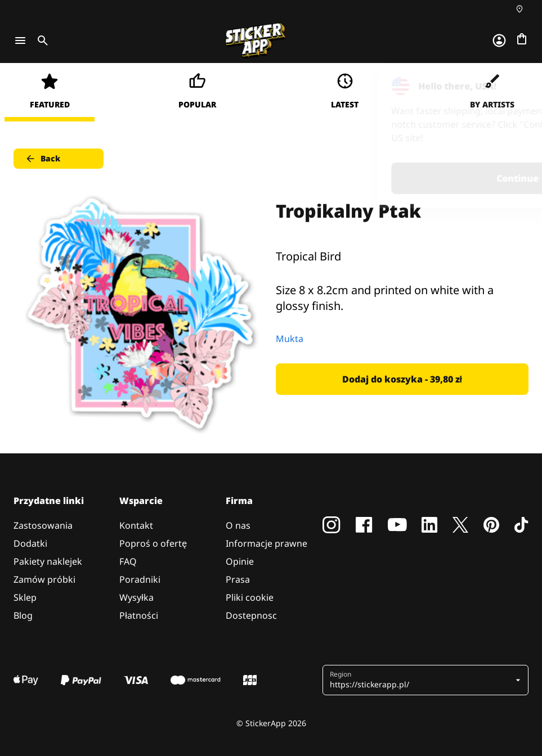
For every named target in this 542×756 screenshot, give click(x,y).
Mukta (290, 339)
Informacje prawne (266, 543)
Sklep (25, 597)
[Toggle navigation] (20, 40)
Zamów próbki (44, 579)
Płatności (139, 615)
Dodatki (30, 543)
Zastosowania (43, 525)
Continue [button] (391, 178)
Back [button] (42, 159)
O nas (238, 525)
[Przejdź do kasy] (522, 39)
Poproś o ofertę (153, 543)
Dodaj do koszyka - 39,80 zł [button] (402, 379)
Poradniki (140, 579)
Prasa (238, 579)
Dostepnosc (251, 615)
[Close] (508, 86)
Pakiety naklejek (48, 561)
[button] (421, 680)
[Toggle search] (41, 40)
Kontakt (136, 525)
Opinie (240, 561)
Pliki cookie (250, 597)
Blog (23, 615)
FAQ (128, 561)
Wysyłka (136, 597)
